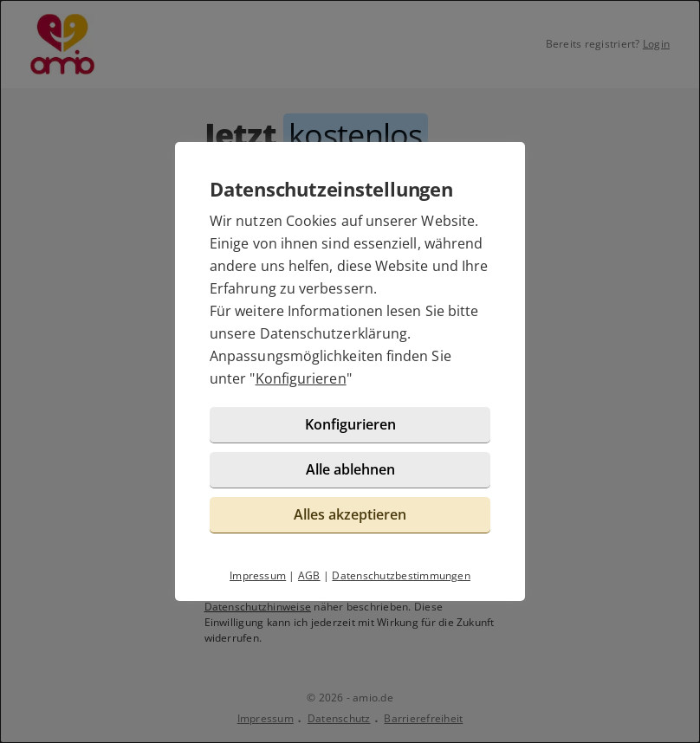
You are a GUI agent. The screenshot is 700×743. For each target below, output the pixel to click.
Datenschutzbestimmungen (401, 575)
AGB (309, 575)
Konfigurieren (301, 378)
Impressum (258, 575)
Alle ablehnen (350, 469)
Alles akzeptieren (350, 514)
